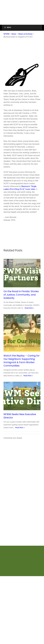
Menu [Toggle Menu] (8, 27)
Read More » (29, 308)
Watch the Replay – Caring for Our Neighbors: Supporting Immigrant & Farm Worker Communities (22, 361)
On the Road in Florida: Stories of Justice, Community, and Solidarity (21, 295)
